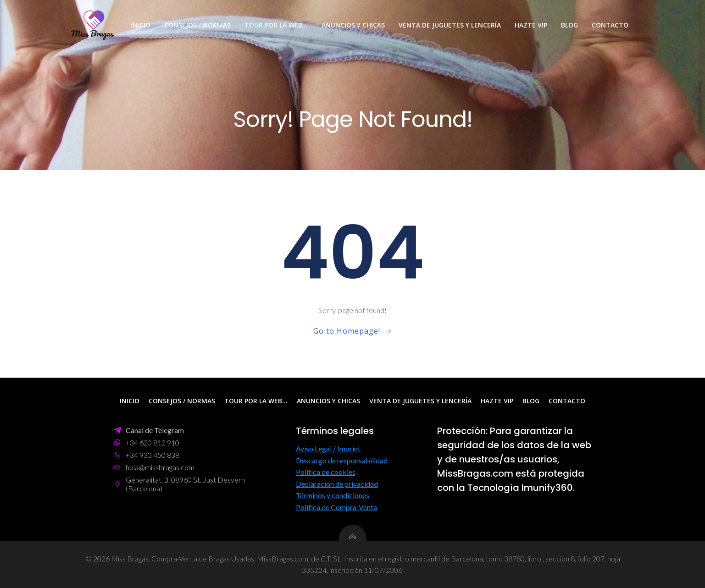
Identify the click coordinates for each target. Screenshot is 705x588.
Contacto (610, 25)
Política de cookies (326, 472)
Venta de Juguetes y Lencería (450, 25)
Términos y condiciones (333, 495)
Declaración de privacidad (337, 484)
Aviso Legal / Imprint (328, 448)
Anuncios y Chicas (353, 25)
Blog (569, 25)
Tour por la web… (276, 25)
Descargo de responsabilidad (342, 460)
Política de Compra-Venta (336, 507)
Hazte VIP (531, 25)
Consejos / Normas (197, 25)
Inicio (141, 25)
